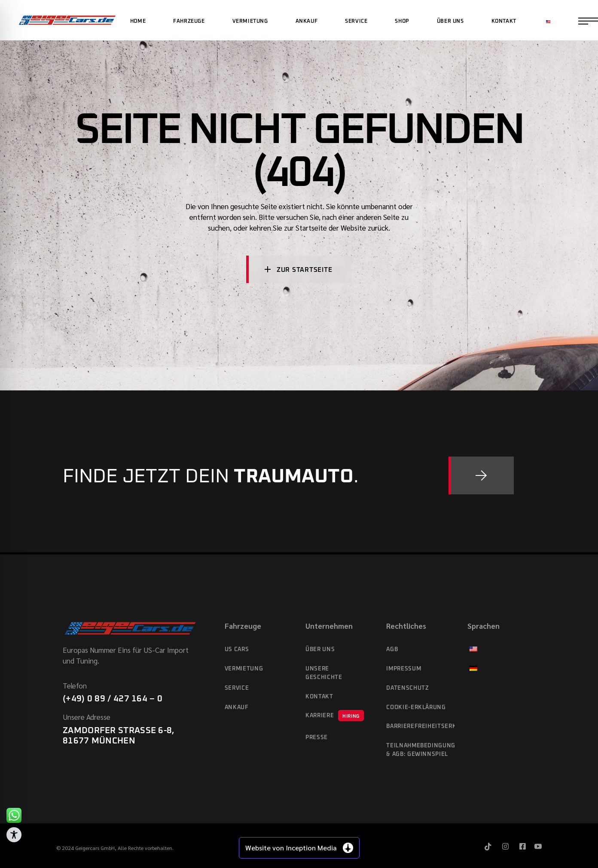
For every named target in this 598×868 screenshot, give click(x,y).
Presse (317, 738)
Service (237, 688)
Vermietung (244, 669)
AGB (392, 650)
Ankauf (237, 708)
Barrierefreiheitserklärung (420, 726)
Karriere (335, 716)
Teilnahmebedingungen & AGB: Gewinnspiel (420, 750)
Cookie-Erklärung (416, 708)
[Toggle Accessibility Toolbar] (14, 835)
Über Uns (320, 650)
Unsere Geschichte (324, 673)
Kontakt (319, 697)
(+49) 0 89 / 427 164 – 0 (113, 699)
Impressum (404, 669)
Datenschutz (407, 688)
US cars (237, 650)
